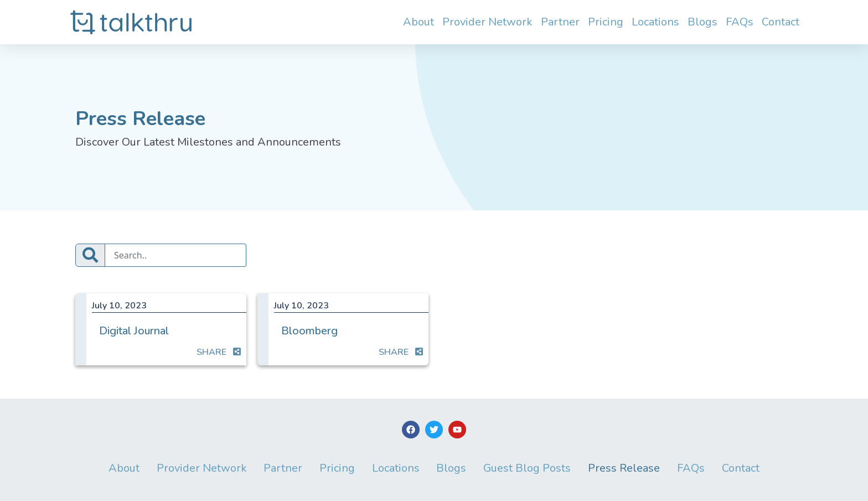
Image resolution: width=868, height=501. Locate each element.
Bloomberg (309, 331)
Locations (655, 22)
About (418, 22)
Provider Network (487, 22)
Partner (560, 22)
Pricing (606, 22)
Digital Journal (134, 331)
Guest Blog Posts (528, 468)
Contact (781, 22)
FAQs (740, 22)
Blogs (702, 22)
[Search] (175, 255)
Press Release (624, 468)
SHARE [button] (219, 352)
